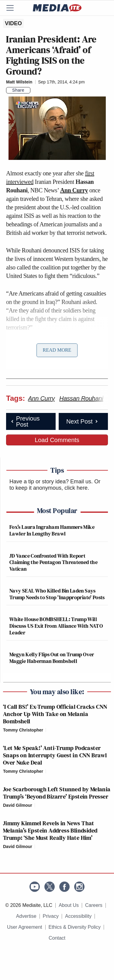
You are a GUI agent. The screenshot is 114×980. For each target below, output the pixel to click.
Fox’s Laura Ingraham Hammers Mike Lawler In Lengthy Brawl (52, 530)
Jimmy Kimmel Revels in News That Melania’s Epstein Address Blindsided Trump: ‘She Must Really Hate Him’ (50, 830)
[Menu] (14, 8)
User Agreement (25, 927)
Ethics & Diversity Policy (75, 927)
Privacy (51, 916)
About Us (69, 905)
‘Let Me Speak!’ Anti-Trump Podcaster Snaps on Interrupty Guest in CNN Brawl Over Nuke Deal (55, 755)
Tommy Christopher (23, 730)
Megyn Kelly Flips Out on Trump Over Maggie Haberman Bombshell (52, 658)
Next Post (83, 421)
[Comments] (34, 90)
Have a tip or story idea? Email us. (51, 482)
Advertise (26, 916)
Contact (57, 938)
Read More (57, 350)
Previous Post (25, 421)
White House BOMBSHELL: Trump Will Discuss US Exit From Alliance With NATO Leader (56, 626)
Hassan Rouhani (81, 398)
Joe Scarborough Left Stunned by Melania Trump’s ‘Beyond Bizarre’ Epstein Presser (57, 793)
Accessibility (78, 916)
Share (18, 90)
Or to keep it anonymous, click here (55, 485)
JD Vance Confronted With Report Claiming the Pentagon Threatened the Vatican (54, 562)
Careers (94, 905)
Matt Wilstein (19, 82)
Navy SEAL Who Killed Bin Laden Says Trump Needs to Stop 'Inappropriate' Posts (57, 594)
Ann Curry (74, 190)
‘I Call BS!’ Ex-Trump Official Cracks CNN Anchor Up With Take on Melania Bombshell (55, 714)
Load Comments (57, 440)
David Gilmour (18, 805)
